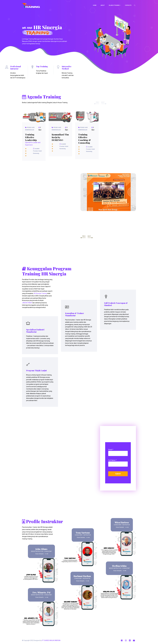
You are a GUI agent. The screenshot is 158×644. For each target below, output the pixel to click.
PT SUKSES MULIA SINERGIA (51, 640)
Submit (118, 474)
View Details (41, 554)
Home (95, 5)
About (103, 5)
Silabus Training (114, 5)
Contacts (128, 5)
